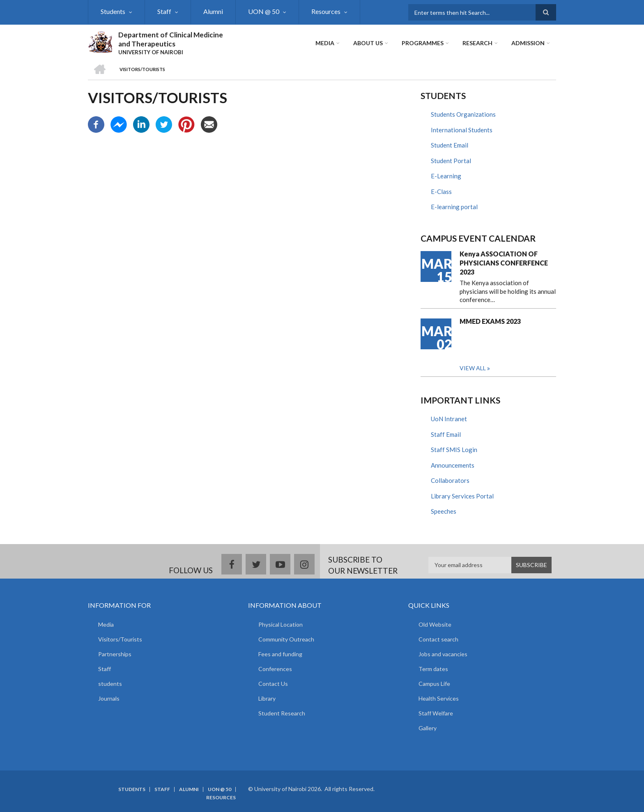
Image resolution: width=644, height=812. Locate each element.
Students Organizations (463, 114)
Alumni (213, 11)
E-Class (441, 191)
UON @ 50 (264, 11)
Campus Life (434, 684)
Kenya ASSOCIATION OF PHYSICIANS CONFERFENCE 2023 (504, 263)
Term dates (433, 669)
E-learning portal (454, 207)
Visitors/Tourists (120, 639)
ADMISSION (528, 43)
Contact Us (273, 684)
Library (267, 698)
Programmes (423, 43)
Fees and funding (280, 654)
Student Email (450, 145)
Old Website (435, 624)
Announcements (453, 465)
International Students (462, 130)
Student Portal (451, 161)
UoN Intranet (449, 419)
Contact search (438, 639)
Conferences (275, 669)
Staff (164, 11)
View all (473, 368)
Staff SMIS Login (454, 450)
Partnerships (115, 654)
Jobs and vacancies (443, 654)
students (110, 684)
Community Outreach (286, 639)
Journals (109, 698)
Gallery (428, 728)
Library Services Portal (462, 496)
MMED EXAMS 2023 (490, 321)
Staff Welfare (436, 713)
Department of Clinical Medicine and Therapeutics (171, 39)
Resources (326, 11)
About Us (368, 43)
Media (325, 43)
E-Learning (446, 176)
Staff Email (446, 434)
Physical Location (281, 624)
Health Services (439, 698)
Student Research (282, 713)
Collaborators (450, 480)
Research (477, 43)
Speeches (444, 511)
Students (113, 11)
